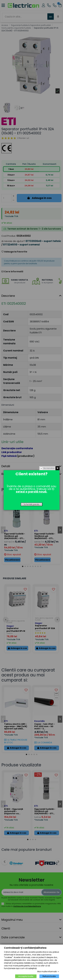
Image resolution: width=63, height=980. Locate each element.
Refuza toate (49, 976)
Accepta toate (26, 976)
